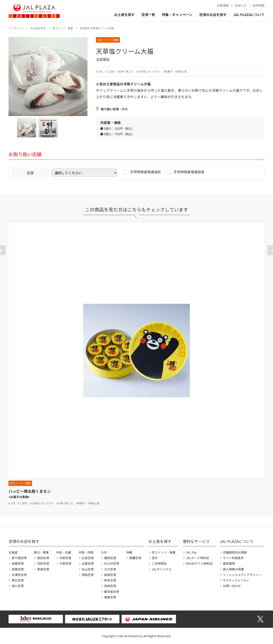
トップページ (16, 28)
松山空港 (88, 569)
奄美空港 (110, 597)
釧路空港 (18, 569)
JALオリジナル (162, 569)
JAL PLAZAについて (249, 15)
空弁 (155, 558)
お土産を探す (124, 15)
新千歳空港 (19, 558)
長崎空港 (110, 575)
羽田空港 (43, 563)
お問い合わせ (232, 586)
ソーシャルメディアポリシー (242, 575)
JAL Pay (191, 552)
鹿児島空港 (112, 592)
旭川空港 (18, 586)
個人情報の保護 (233, 569)
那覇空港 (135, 558)
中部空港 (65, 558)
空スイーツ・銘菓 (63, 28)
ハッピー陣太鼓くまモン (30, 491)
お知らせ (241, 5)
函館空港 (18, 563)
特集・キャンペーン (177, 15)
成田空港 (43, 558)
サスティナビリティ (236, 580)
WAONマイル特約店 (199, 563)
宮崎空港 (110, 586)
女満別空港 (19, 575)
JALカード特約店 (197, 558)
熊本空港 (110, 580)
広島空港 (88, 558)
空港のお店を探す (213, 15)
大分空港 (110, 569)
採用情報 (258, 5)
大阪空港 (65, 563)
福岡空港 (110, 558)
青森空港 (43, 569)
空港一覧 (148, 15)
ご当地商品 (159, 563)
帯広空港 (18, 580)
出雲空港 (88, 563)
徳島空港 (88, 575)
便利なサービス (196, 541)
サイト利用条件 (233, 558)
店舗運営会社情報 (235, 552)
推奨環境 (229, 563)
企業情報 (223, 5)
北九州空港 (112, 563)
